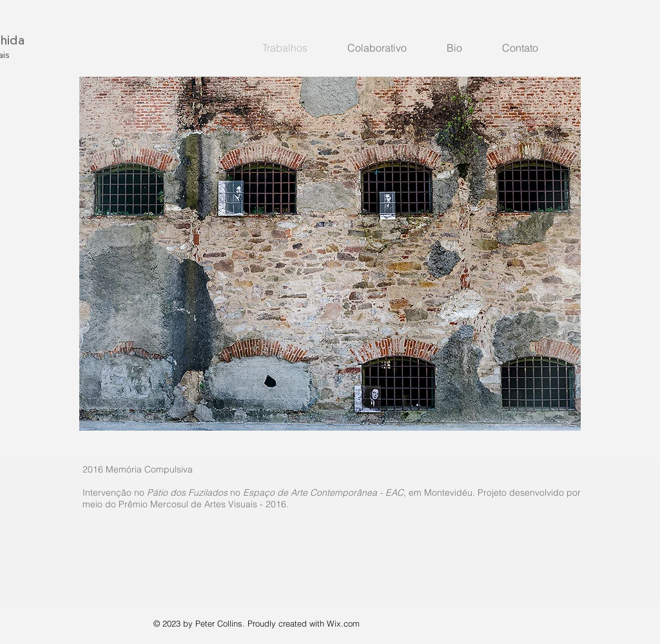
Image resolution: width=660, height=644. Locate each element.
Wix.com (343, 623)
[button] (330, 254)
